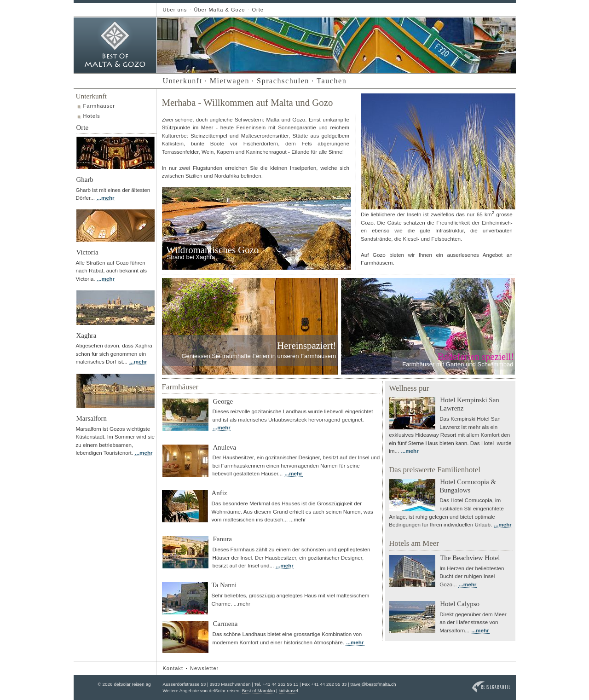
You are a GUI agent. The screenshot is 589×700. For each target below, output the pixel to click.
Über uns (175, 10)
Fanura (222, 539)
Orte (257, 10)
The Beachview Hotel (470, 558)
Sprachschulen (283, 81)
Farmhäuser (99, 106)
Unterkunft (183, 81)
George (223, 401)
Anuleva (225, 447)
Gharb (85, 179)
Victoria (87, 252)
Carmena (225, 624)
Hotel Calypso (460, 604)
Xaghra (87, 336)
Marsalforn (92, 418)
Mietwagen (230, 81)
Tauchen (332, 81)
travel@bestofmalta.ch (373, 684)
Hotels (92, 116)
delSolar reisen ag (132, 684)
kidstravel (289, 691)
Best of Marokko (259, 691)
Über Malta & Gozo (219, 10)
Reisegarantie (491, 687)
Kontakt (173, 668)
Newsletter (204, 668)
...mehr (105, 198)
